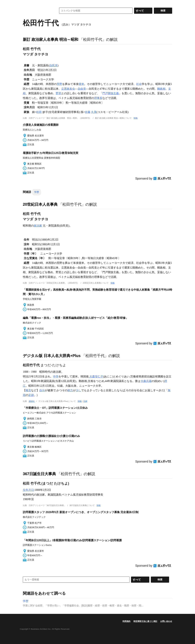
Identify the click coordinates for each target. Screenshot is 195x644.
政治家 (38, 226)
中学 (56, 377)
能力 (70, 390)
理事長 (98, 98)
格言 (28, 390)
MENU (26, 3)
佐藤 (88, 112)
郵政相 (161, 89)
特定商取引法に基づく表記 (145, 621)
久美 (94, 112)
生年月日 (28, 490)
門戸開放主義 (111, 93)
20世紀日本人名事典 (40, 204)
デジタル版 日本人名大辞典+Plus (52, 356)
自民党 (53, 65)
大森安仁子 (96, 377)
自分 (42, 390)
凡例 (85, 401)
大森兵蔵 (146, 381)
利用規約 (126, 621)
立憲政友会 (68, 89)
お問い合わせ (166, 621)
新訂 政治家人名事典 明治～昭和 (51, 39)
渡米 (81, 84)
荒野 (59, 84)
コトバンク (38, 11)
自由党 (82, 89)
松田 (39, 112)
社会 (139, 84)
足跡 (31, 395)
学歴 (37, 192)
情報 (136, 118)
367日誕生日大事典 (39, 474)
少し (78, 390)
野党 (58, 93)
